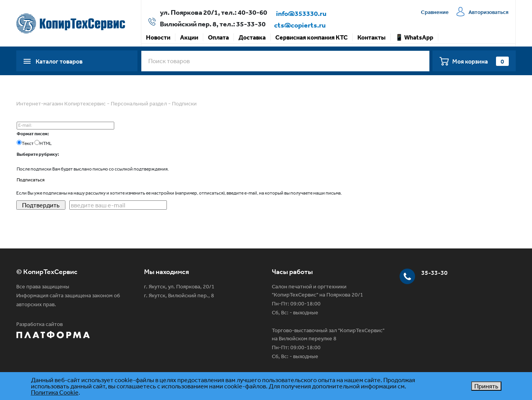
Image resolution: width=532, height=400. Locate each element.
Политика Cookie (55, 392)
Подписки (184, 103)
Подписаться (31, 180)
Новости (158, 37)
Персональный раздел (139, 103)
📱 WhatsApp (414, 37)
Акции (189, 37)
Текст (28, 143)
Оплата (218, 37)
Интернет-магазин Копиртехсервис (61, 103)
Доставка (252, 37)
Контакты (372, 37)
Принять (486, 386)
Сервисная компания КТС (311, 37)
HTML (46, 143)
